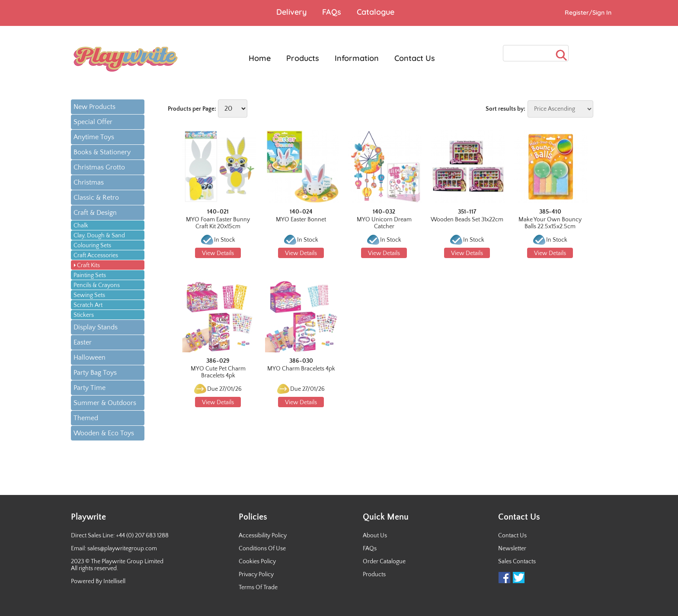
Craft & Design (95, 213)
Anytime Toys (94, 137)
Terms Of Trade (258, 587)
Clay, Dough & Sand (99, 236)
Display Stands (96, 327)
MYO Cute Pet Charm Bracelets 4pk (218, 372)
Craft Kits (88, 265)
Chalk (81, 226)
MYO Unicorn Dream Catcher (384, 223)
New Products (94, 107)
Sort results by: (505, 109)
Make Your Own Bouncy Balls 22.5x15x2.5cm (550, 223)
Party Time (90, 388)
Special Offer (93, 122)
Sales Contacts (517, 562)
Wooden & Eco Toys (104, 433)
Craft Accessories (96, 255)
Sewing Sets (89, 295)
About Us (375, 536)
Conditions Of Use (262, 549)
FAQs (370, 549)
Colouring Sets (92, 246)
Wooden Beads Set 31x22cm (467, 220)
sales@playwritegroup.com (122, 549)
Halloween (90, 357)
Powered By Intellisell (98, 581)
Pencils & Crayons (97, 285)
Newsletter (512, 549)
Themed (86, 418)
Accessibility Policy (263, 536)
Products (374, 575)
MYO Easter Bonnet (301, 220)
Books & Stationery (102, 152)
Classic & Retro (96, 198)
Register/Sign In (588, 13)
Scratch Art (88, 305)
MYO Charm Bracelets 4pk (301, 369)
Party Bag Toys (95, 373)
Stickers (84, 315)
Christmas (89, 182)
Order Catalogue (384, 562)
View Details (218, 253)
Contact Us (512, 536)
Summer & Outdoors (105, 403)
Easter (83, 342)
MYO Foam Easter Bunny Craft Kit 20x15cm (218, 223)
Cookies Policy (257, 562)
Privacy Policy (256, 575)
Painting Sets (90, 275)
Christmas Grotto (99, 167)
